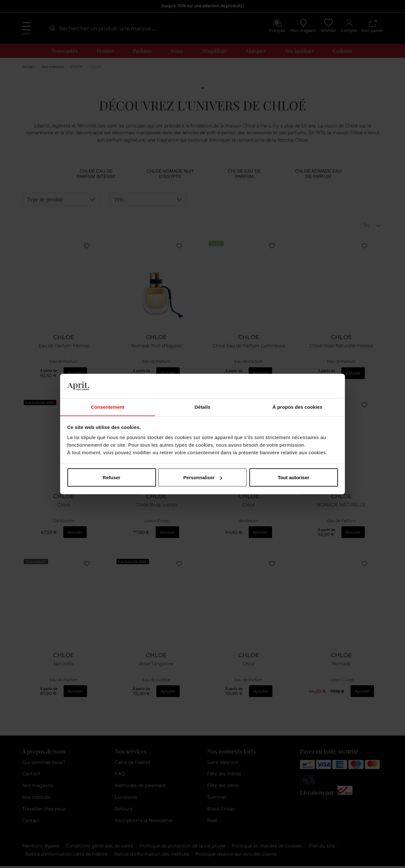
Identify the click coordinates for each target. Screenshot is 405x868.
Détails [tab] (202, 407)
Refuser (112, 477)
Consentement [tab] (107, 407)
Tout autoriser (294, 477)
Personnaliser (203, 477)
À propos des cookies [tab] (297, 407)
